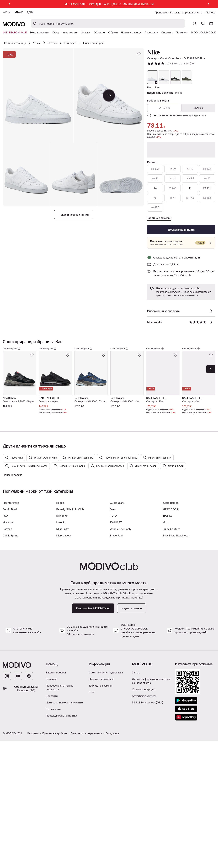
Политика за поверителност (86, 830)
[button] (38, 96)
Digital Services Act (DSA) (147, 799)
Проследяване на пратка (61, 812)
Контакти (52, 793)
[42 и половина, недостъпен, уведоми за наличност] (190, 179)
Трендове (161, 12)
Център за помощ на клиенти (64, 799)
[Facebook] (29, 773)
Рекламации (54, 806)
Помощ (211, 12)
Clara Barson (171, 600)
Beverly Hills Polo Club (70, 606)
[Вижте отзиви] (211, 322)
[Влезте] (195, 23)
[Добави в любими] (139, 54)
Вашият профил (56, 769)
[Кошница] (211, 23)
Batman (7, 626)
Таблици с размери (101, 782)
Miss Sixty (62, 626)
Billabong (62, 613)
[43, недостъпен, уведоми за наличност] (207, 179)
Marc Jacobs (64, 632)
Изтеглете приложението (186, 12)
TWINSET (116, 619)
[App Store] (186, 806)
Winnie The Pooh (120, 626)
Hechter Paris (11, 600)
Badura (167, 613)
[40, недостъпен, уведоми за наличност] (190, 169)
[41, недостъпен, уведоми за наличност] (155, 179)
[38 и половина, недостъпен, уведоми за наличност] (155, 169)
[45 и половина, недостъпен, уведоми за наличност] (207, 188)
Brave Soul (116, 632)
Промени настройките (55, 830)
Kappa (60, 600)
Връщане (52, 776)
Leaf (5, 613)
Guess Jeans (117, 600)
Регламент (33, 830)
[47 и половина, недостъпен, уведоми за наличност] (190, 198)
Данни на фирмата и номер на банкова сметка (151, 778)
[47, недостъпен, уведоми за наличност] (172, 198)
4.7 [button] (171, 63)
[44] (155, 188)
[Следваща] (208, 4)
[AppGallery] (186, 814)
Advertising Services (144, 793)
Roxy (113, 606)
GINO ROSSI (171, 606)
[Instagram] (7, 773)
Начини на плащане (101, 776)
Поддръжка (112, 830)
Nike (153, 52)
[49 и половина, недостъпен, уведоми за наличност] (155, 207)
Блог (92, 789)
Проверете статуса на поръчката (60, 784)
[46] (155, 198)
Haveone (8, 619)
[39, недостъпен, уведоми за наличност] (172, 169)
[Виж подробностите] (211, 311)
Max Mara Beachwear (176, 632)
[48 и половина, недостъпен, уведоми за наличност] (207, 198)
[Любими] (203, 23)
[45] (190, 188)
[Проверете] (210, 243)
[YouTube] (18, 773)
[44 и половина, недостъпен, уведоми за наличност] (172, 188)
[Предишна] (10, 4)
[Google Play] (186, 798)
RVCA (113, 613)
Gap (166, 619)
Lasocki (61, 619)
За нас (136, 769)
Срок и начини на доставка (106, 769)
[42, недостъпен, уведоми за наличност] (172, 179)
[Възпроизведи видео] (109, 95)
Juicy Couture (172, 626)
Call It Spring (10, 632)
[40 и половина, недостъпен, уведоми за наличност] (207, 169)
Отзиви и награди (143, 786)
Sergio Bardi (10, 606)
